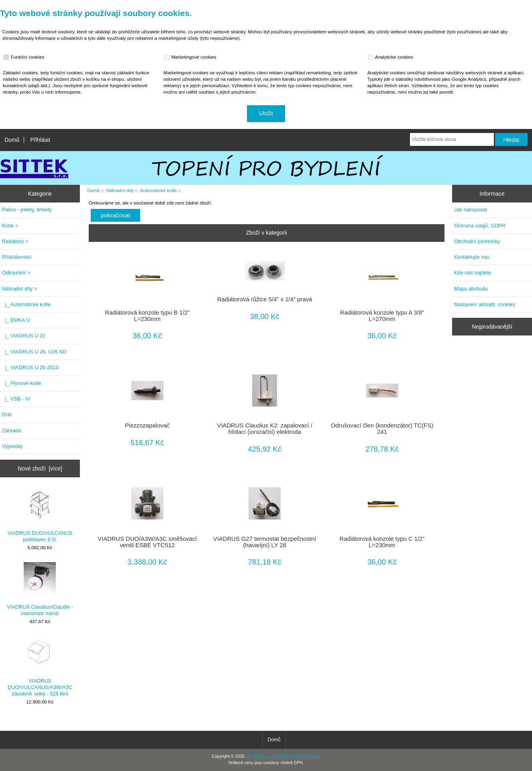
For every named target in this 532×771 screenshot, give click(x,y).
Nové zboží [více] (40, 468)
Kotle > (10, 226)
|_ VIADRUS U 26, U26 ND (34, 352)
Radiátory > (15, 241)
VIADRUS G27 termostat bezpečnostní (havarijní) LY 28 (265, 542)
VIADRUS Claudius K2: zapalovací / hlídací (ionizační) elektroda (265, 429)
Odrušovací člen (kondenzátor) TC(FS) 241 (382, 429)
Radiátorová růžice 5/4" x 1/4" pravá (265, 299)
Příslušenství (17, 257)
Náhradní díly (120, 190)
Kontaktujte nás (472, 257)
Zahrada (12, 430)
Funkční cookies (25, 57)
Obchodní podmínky (477, 241)
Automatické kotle (159, 190)
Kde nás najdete (473, 273)
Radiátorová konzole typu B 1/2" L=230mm (147, 316)
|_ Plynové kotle (21, 383)
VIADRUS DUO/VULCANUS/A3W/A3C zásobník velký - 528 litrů (40, 666)
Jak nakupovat (471, 210)
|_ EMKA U (16, 320)
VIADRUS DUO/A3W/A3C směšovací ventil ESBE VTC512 (147, 542)
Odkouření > (16, 273)
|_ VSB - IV (16, 399)
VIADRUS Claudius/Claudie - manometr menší (40, 589)
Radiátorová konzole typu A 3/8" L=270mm (382, 316)
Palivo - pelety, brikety (27, 210)
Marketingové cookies (191, 57)
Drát (7, 414)
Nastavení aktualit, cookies (485, 304)
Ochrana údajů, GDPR (480, 226)
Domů (12, 140)
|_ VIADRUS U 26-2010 (30, 367)
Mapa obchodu (471, 289)
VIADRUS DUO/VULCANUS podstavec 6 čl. (40, 515)
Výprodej (12, 446)
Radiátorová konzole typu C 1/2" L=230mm (382, 542)
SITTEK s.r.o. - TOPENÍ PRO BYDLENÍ (282, 756)
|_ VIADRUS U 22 (24, 336)
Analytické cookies (392, 57)
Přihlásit (40, 140)
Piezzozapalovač (147, 425)
